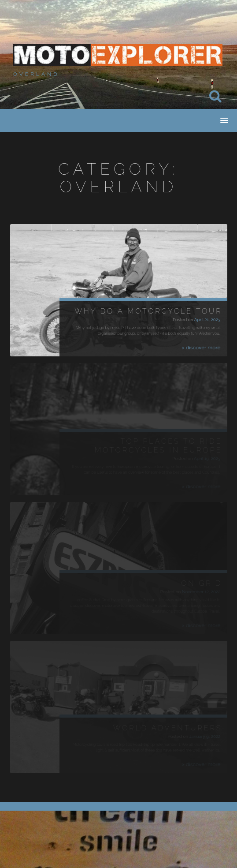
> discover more (201, 348)
